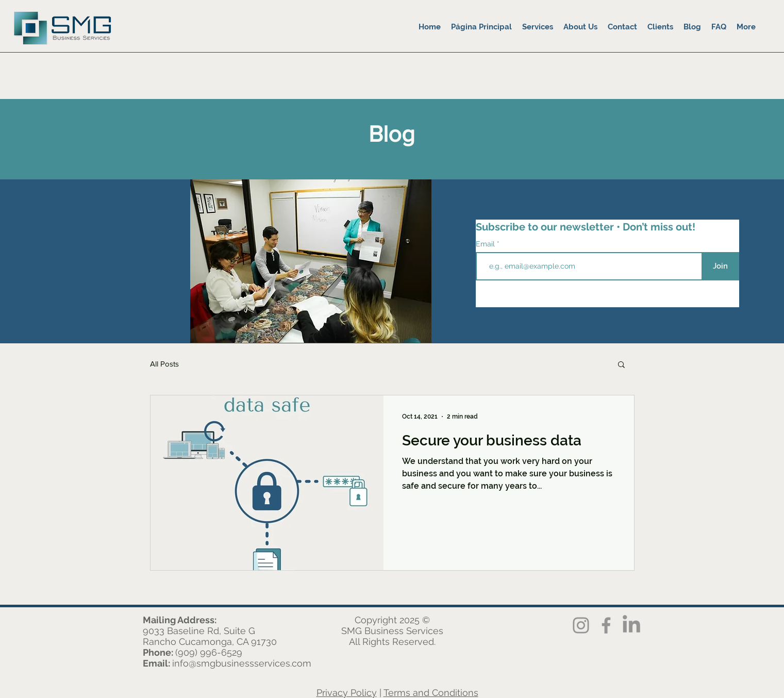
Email (486, 244)
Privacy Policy (347, 693)
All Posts (164, 364)
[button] (621, 365)
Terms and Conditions (431, 693)
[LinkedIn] (631, 625)
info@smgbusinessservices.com (242, 663)
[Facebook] (606, 625)
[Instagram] (581, 625)
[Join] (720, 266)
